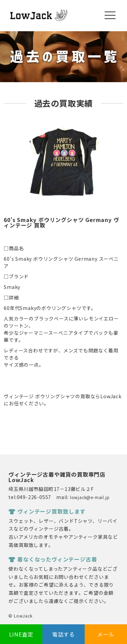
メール (106, 634)
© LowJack (20, 616)
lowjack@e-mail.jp (90, 497)
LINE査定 (21, 634)
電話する (63, 634)
